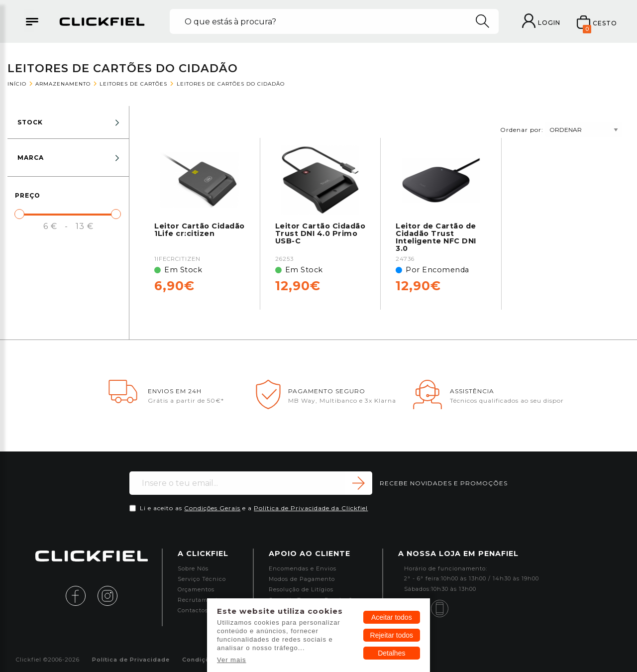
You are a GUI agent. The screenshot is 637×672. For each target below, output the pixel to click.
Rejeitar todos (392, 635)
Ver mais (232, 660)
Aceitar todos (392, 617)
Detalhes (391, 653)
